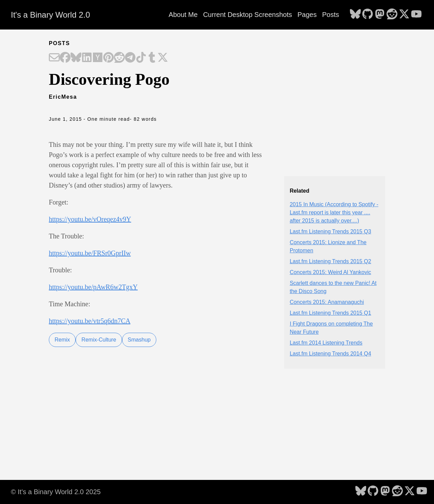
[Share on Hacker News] (98, 58)
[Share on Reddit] (119, 58)
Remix (62, 340)
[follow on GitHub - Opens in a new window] (368, 15)
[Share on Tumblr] (152, 58)
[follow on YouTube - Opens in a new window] (416, 15)
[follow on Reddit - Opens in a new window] (392, 15)
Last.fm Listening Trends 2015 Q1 (330, 313)
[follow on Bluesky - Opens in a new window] (355, 15)
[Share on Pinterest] (108, 58)
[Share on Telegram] (130, 58)
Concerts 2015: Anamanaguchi (327, 302)
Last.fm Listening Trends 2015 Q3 (330, 231)
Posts (331, 15)
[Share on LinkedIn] (87, 58)
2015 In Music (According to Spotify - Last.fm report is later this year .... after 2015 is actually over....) (334, 212)
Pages (307, 15)
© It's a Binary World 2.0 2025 (56, 492)
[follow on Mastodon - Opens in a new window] (380, 15)
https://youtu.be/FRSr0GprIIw (90, 253)
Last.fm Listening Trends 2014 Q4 (330, 354)
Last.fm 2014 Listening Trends (326, 343)
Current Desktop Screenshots (248, 15)
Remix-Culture (99, 340)
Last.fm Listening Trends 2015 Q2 (330, 261)
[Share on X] (163, 58)
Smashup (139, 340)
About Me (183, 15)
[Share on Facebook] (65, 58)
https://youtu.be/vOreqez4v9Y (90, 219)
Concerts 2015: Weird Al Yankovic (330, 272)
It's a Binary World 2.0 (51, 15)
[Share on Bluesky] (76, 58)
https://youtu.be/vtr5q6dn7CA (90, 321)
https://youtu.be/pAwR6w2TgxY (93, 287)
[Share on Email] (54, 58)
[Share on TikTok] (141, 58)
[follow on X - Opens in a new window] (404, 15)
